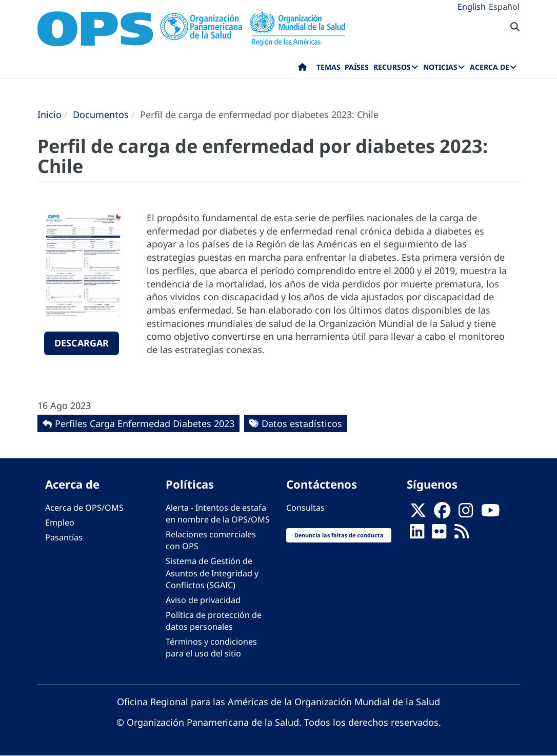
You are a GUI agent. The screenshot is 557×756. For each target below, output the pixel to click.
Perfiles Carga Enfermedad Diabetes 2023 (145, 423)
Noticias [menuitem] (440, 67)
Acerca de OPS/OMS (84, 508)
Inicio (49, 114)
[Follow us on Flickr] (439, 534)
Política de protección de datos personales (214, 621)
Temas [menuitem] (329, 67)
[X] (418, 513)
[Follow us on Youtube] (490, 513)
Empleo (60, 522)
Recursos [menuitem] (392, 67)
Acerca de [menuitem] (490, 67)
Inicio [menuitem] (302, 69)
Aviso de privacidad (203, 600)
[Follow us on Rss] (462, 534)
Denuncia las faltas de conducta (339, 535)
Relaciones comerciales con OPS (211, 540)
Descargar (82, 343)
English (472, 7)
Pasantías (64, 537)
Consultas (305, 508)
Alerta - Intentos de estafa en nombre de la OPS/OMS (218, 513)
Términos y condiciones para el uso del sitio (211, 647)
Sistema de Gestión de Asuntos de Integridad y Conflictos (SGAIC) (212, 573)
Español (504, 7)
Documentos (101, 114)
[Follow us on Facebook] (442, 513)
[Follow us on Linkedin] (417, 534)
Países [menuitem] (357, 67)
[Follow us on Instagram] (466, 513)
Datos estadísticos (302, 423)
